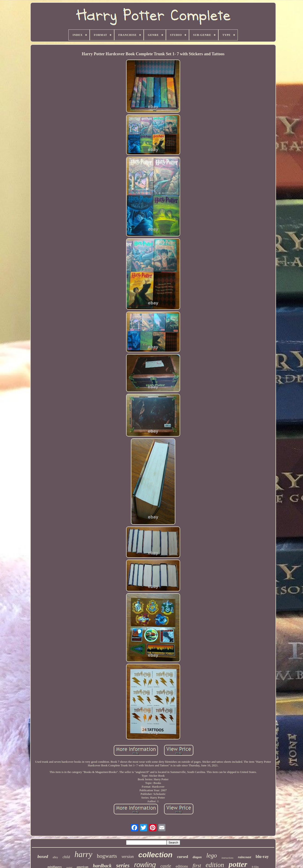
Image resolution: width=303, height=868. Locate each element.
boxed (43, 856)
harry (83, 854)
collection (155, 855)
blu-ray (262, 857)
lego (212, 855)
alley (55, 857)
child (66, 857)
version (128, 857)
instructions (227, 858)
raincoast (245, 857)
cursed (183, 857)
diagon (197, 857)
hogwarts (107, 856)
